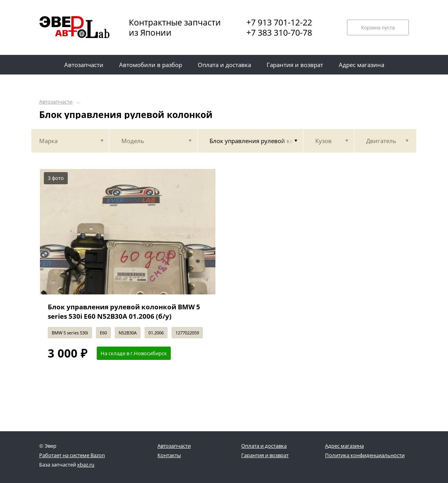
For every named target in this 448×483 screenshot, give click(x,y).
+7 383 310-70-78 (279, 33)
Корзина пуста (378, 28)
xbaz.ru (86, 465)
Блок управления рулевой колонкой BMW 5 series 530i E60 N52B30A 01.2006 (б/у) (124, 311)
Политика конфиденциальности (365, 455)
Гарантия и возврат (265, 455)
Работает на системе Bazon (72, 455)
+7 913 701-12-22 (279, 22)
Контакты (169, 455)
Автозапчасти (56, 102)
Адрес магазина (344, 446)
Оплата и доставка (264, 446)
